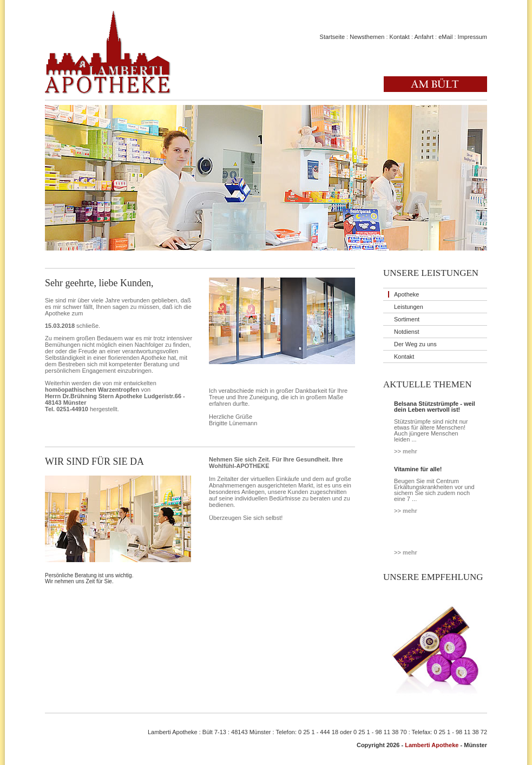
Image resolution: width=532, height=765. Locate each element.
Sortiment (407, 319)
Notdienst (406, 332)
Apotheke (406, 294)
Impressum (472, 37)
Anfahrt (423, 37)
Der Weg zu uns (415, 344)
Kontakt (400, 37)
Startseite (332, 37)
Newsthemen (367, 37)
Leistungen (409, 307)
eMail (445, 37)
